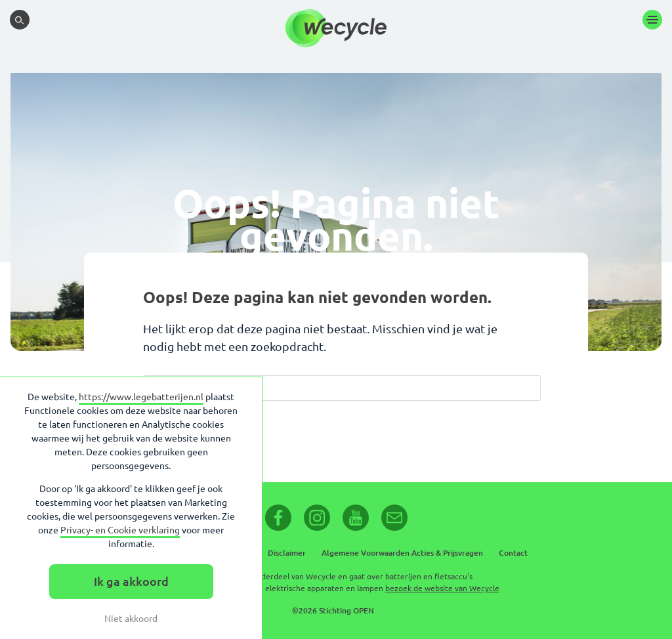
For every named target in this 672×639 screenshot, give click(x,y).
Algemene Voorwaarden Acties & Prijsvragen (402, 553)
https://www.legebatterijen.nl (141, 397)
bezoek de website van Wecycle (442, 588)
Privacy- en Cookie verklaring (120, 530)
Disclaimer (287, 553)
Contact (513, 553)
